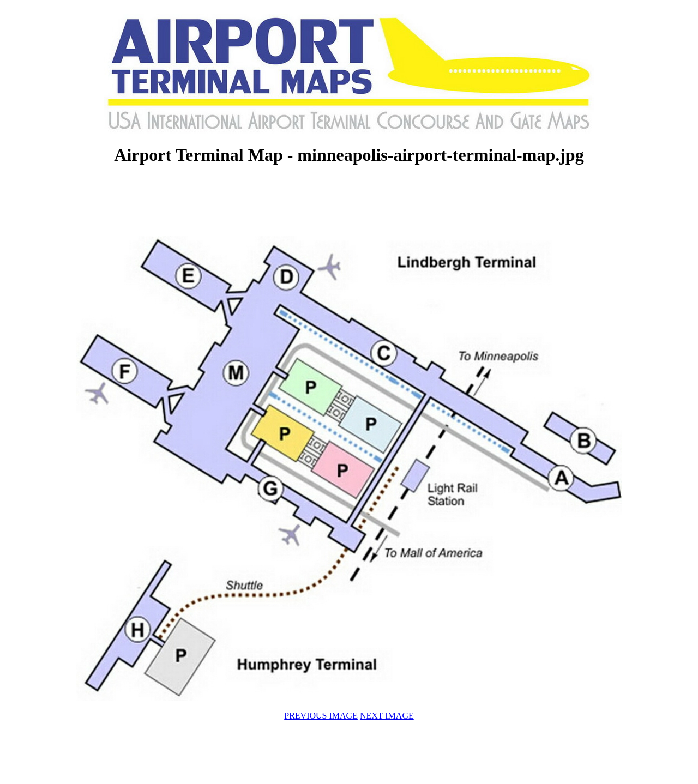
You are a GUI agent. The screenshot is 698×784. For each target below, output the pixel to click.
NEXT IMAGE (387, 716)
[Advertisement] (349, 202)
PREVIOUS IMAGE (321, 716)
